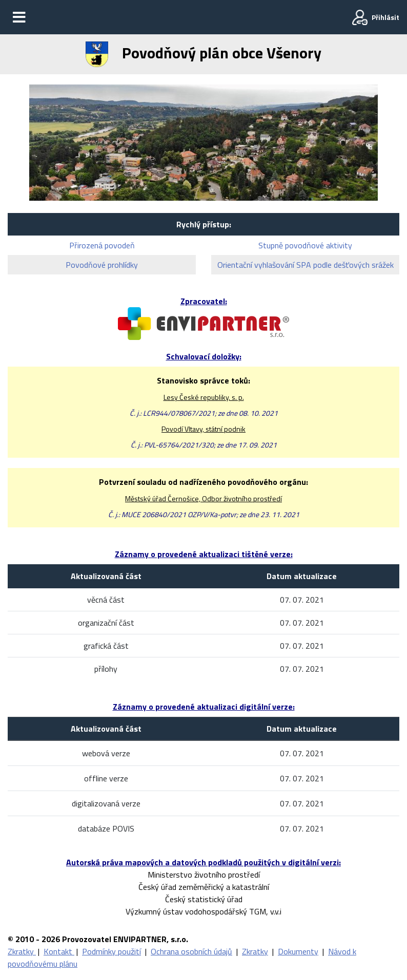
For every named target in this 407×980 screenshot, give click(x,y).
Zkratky (22, 951)
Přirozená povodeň (102, 245)
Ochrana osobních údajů (191, 951)
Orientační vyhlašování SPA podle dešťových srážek (306, 265)
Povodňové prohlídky (102, 265)
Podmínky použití (111, 951)
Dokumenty (298, 951)
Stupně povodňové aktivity (305, 245)
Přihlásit (385, 17)
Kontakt (59, 951)
